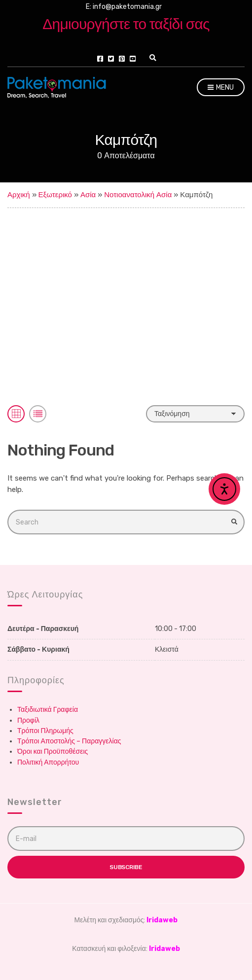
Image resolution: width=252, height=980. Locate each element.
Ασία (88, 195)
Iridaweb (162, 920)
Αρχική (19, 195)
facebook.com (100, 59)
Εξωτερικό (55, 195)
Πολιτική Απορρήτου (48, 762)
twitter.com (111, 59)
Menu (221, 88)
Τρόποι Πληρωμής (45, 731)
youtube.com (133, 59)
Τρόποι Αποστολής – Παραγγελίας (69, 741)
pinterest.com (122, 59)
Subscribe (126, 867)
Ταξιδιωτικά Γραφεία (48, 710)
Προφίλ (28, 720)
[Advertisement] (126, 282)
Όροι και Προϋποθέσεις (53, 752)
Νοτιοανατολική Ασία (138, 195)
